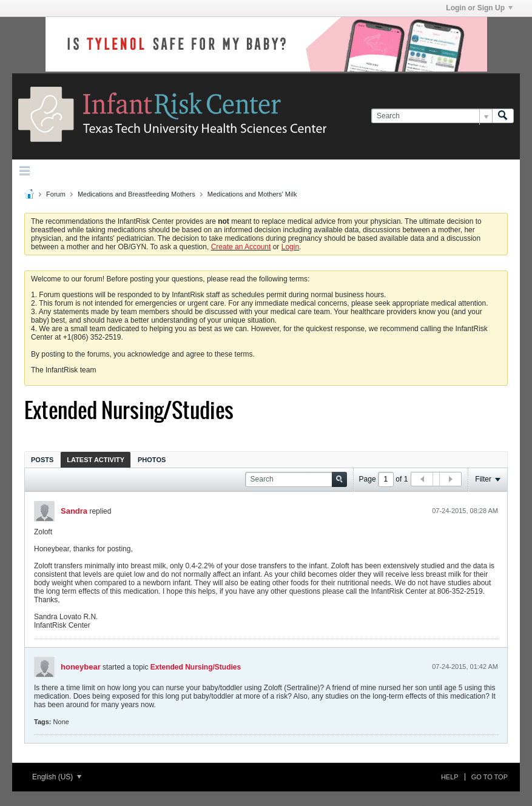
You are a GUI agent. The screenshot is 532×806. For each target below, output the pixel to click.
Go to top (490, 777)
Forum (56, 194)
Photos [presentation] (152, 460)
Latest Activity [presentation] (96, 460)
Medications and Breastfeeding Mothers (136, 194)
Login (290, 247)
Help (450, 777)
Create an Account (241, 247)
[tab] (42, 459)
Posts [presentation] (42, 460)
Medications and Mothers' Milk (252, 194)
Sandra (74, 511)
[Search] (432, 116)
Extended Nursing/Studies (196, 667)
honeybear (81, 667)
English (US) (57, 777)
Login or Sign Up (479, 8)
